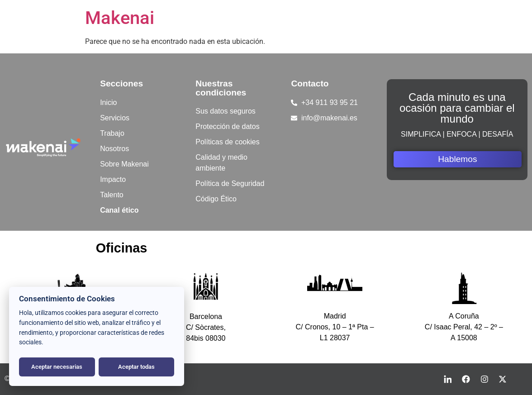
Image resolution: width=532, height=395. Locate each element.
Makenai (120, 18)
